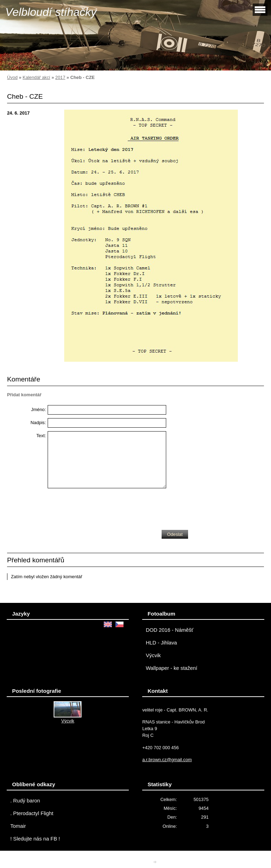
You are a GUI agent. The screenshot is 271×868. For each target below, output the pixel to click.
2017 (60, 77)
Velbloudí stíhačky (51, 12)
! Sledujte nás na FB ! (35, 839)
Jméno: (38, 409)
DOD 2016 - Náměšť (170, 630)
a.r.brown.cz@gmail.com (167, 760)
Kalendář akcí (36, 77)
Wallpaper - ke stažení (171, 668)
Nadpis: (38, 423)
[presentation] (101, 507)
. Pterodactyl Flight (32, 813)
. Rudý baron (25, 801)
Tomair (18, 826)
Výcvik (153, 655)
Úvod (12, 77)
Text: (41, 436)
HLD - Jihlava (161, 643)
